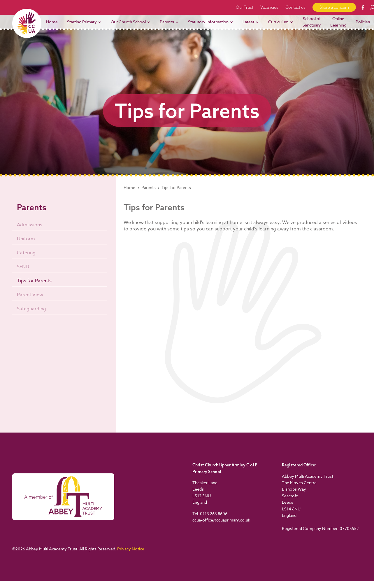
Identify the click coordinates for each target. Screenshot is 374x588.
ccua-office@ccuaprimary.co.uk (221, 520)
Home (129, 188)
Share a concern (334, 7)
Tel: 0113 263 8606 (210, 513)
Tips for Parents (176, 188)
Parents (149, 188)
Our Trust (245, 7)
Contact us (295, 7)
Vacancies (269, 7)
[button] (84, 22)
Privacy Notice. (131, 549)
